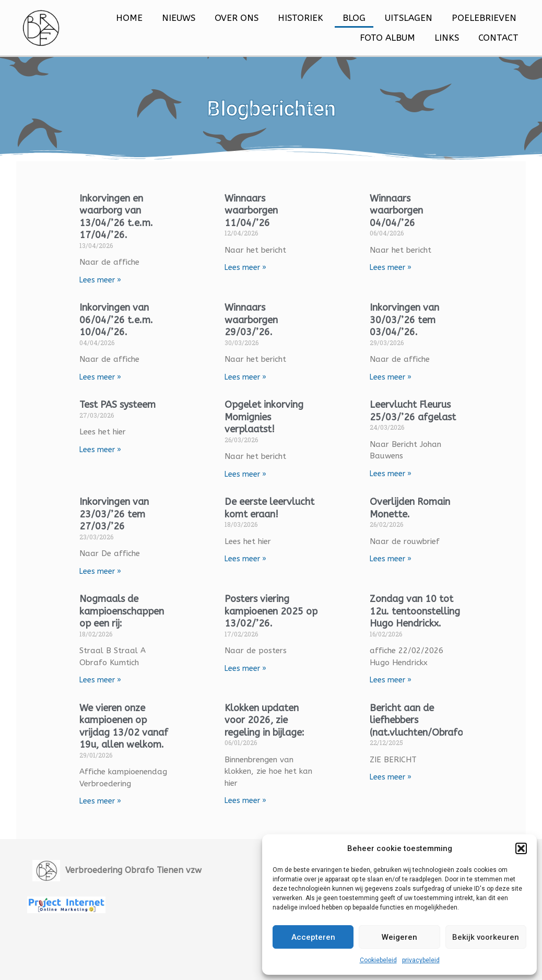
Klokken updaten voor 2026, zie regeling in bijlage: (268, 735)
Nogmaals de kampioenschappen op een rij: (132, 613)
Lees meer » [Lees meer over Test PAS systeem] (110, 451)
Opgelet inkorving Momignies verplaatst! (267, 418)
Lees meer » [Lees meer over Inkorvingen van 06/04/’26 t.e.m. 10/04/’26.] (110, 378)
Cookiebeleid (378, 960)
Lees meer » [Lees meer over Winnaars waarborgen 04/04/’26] (387, 268)
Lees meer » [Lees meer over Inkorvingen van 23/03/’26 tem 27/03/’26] (110, 573)
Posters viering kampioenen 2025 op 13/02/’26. (267, 613)
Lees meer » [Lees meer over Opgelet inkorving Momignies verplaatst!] (249, 475)
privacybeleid (421, 960)
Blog (354, 18)
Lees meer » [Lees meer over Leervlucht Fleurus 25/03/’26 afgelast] (387, 475)
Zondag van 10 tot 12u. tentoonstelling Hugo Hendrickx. (408, 619)
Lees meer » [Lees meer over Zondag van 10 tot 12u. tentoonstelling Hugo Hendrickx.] (387, 695)
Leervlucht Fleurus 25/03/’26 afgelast (410, 412)
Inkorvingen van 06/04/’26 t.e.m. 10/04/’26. (126, 320)
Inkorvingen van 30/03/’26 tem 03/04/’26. (401, 320)
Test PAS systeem (127, 406)
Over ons (237, 18)
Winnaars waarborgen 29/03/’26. (254, 320)
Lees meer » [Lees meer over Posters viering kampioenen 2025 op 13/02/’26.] (249, 671)
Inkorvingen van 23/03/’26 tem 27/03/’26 (124, 516)
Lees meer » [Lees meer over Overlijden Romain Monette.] (387, 560)
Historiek (301, 18)
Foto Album (387, 38)
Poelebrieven (484, 18)
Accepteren (313, 937)
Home (129, 18)
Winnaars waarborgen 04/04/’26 (393, 211)
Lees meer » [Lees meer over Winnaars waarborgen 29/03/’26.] (249, 378)
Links (447, 38)
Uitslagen (409, 18)
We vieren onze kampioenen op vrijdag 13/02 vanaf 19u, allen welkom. (126, 747)
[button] (521, 848)
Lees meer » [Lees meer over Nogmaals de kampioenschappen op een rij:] (110, 682)
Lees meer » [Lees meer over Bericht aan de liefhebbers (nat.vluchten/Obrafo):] (387, 792)
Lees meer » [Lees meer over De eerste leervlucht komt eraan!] (249, 573)
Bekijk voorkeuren (486, 937)
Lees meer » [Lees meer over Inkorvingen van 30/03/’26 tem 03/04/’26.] (387, 378)
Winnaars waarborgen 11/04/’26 (254, 211)
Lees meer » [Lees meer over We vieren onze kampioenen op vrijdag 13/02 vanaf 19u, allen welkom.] (110, 840)
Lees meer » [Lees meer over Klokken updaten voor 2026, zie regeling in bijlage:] (249, 816)
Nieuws (179, 18)
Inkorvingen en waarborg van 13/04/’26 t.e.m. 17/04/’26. (126, 217)
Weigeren (399, 937)
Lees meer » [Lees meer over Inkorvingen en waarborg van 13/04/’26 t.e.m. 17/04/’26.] (110, 280)
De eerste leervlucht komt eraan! (263, 516)
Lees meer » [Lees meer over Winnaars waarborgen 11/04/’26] (249, 268)
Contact (498, 38)
